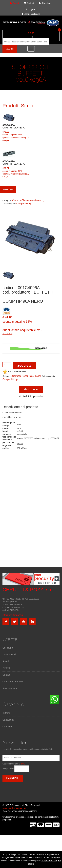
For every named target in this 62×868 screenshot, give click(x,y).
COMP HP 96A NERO (14, 126)
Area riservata (10, 688)
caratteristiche (12, 417)
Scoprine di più (49, 861)
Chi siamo (8, 648)
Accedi (6, 661)
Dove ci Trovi (9, 655)
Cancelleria (8, 720)
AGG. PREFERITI (14, 372)
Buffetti (6, 713)
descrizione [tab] (31, 389)
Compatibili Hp (24, 204)
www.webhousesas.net (14, 808)
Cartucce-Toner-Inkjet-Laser (27, 200)
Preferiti (6, 668)
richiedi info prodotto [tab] (31, 396)
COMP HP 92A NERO (14, 163)
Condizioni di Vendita (13, 682)
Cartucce (7, 726)
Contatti (6, 675)
